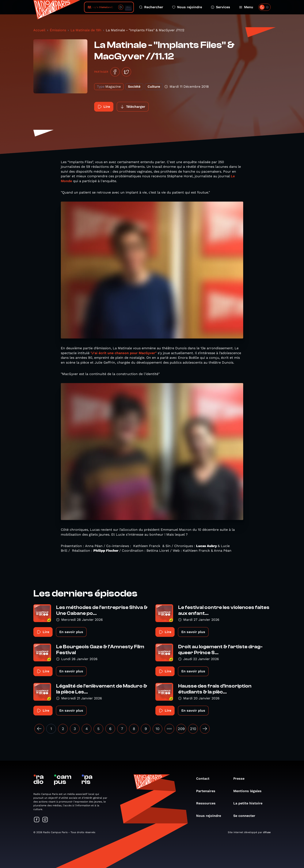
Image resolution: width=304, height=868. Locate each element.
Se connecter (246, 816)
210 (193, 729)
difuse (267, 832)
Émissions (58, 30)
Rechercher (151, 7)
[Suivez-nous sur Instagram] (45, 820)
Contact (205, 779)
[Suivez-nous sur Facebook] (37, 820)
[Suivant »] (205, 729)
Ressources (208, 803)
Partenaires (208, 791)
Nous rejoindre (187, 7)
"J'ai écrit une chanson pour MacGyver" (124, 353)
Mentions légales (250, 791)
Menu (246, 7)
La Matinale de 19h (86, 30)
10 (157, 729)
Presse (241, 779)
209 (181, 729)
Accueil (39, 30)
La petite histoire (250, 803)
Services (221, 7)
